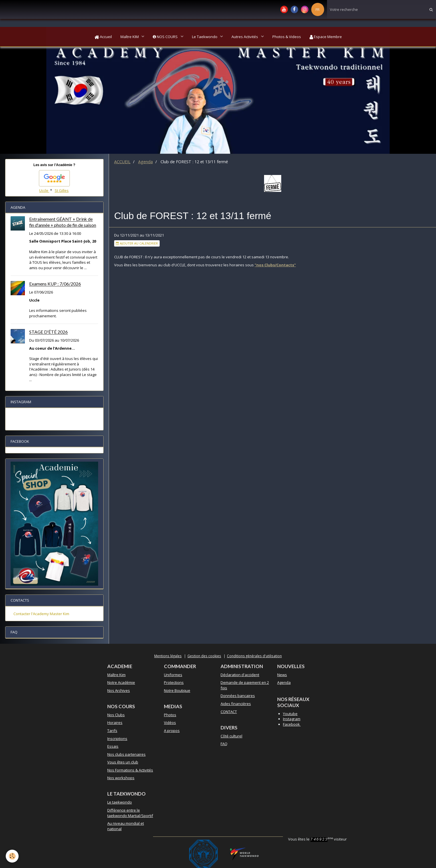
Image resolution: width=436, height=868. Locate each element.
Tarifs (112, 731)
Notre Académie (121, 682)
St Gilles (62, 190)
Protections (174, 682)
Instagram (292, 719)
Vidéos (170, 723)
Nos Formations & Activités (130, 770)
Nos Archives (119, 690)
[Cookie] (12, 856)
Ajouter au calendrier (137, 243)
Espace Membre (326, 37)
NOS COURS (166, 37)
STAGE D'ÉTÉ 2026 (48, 332)
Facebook (292, 724)
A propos (172, 731)
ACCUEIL (122, 162)
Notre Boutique (177, 690)
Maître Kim (116, 675)
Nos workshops (121, 778)
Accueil (103, 37)
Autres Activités (245, 37)
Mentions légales (168, 656)
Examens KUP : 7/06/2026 (55, 284)
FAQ (224, 744)
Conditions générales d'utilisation (254, 656)
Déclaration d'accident (240, 675)
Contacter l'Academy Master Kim (41, 614)
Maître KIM (130, 37)
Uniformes (173, 675)
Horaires (115, 723)
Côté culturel (231, 736)
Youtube (290, 714)
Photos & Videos (287, 37)
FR (318, 9)
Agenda (145, 162)
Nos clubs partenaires (126, 754)
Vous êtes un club (123, 762)
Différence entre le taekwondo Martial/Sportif (130, 813)
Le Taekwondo (205, 37)
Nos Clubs (116, 715)
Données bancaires (238, 696)
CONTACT (229, 712)
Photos (170, 715)
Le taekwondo (120, 802)
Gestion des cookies (204, 656)
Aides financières (236, 704)
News (282, 675)
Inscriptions (117, 739)
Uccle (44, 190)
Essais (113, 746)
